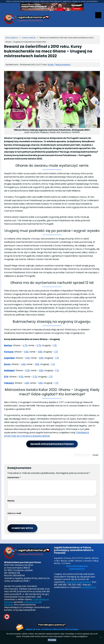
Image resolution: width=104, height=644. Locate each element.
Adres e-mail (14, 513)
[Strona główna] (12, 38)
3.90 (41, 358)
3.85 (40, 352)
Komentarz (14, 477)
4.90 (26, 352)
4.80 (27, 383)
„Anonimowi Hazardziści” (79, 582)
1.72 (57, 358)
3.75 (39, 345)
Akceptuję (52, 640)
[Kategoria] (29, 38)
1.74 (53, 364)
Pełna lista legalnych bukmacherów (77, 567)
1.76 (55, 345)
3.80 (41, 370)
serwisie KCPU (89, 587)
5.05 (21, 377)
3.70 (35, 377)
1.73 (56, 352)
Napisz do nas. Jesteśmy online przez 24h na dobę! (52, 629)
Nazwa (11, 501)
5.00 (27, 358)
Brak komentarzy (63, 65)
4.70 (25, 345)
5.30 (27, 370)
